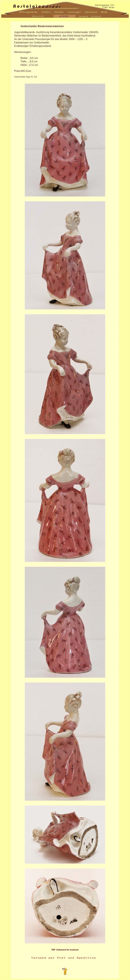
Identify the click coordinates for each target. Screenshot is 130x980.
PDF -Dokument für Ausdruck (65, 950)
